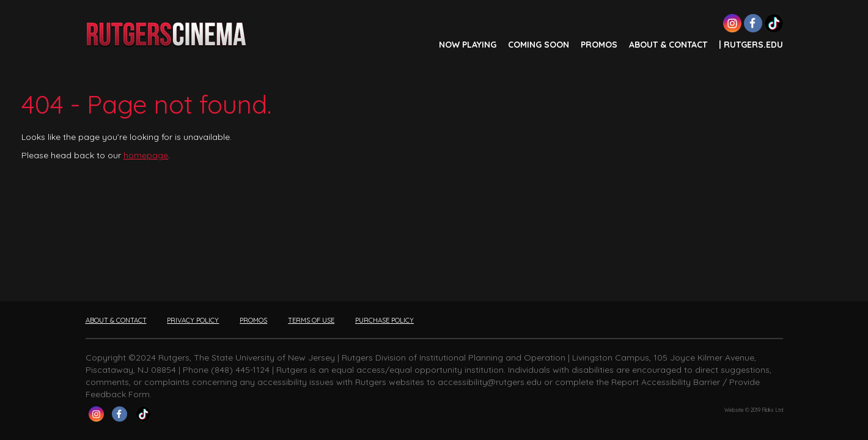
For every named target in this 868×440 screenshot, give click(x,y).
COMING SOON (539, 45)
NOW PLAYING (468, 45)
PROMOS (599, 45)
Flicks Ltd (772, 410)
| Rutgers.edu (751, 45)
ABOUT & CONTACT (668, 45)
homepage (146, 155)
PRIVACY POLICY (193, 320)
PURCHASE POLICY (384, 320)
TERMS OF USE (311, 320)
